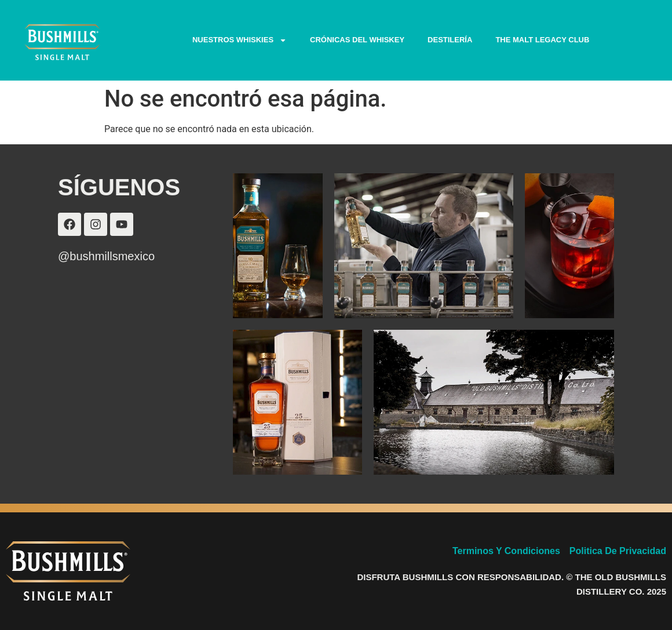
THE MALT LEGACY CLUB (542, 40)
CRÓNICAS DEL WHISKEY (357, 40)
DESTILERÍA (450, 40)
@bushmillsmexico (106, 256)
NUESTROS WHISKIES (240, 40)
